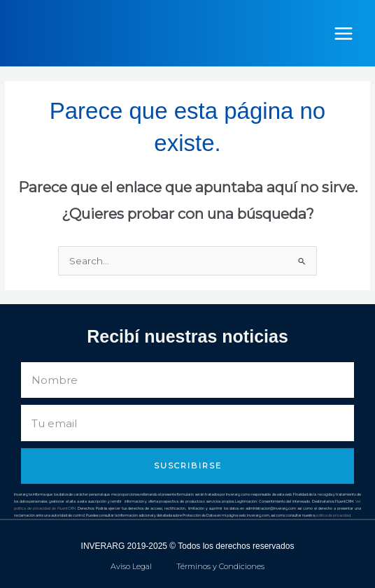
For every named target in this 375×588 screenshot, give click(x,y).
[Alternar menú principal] (344, 33)
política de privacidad (333, 515)
